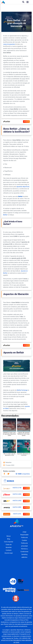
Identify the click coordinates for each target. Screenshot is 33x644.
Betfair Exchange (22, 390)
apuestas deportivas (23, 187)
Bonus (11, 481)
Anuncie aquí (9, 553)
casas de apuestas (9, 44)
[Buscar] (23, 2)
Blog (9, 539)
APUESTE (26, 122)
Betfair (20, 196)
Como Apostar (9, 542)
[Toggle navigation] (27, 2)
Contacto (9, 550)
